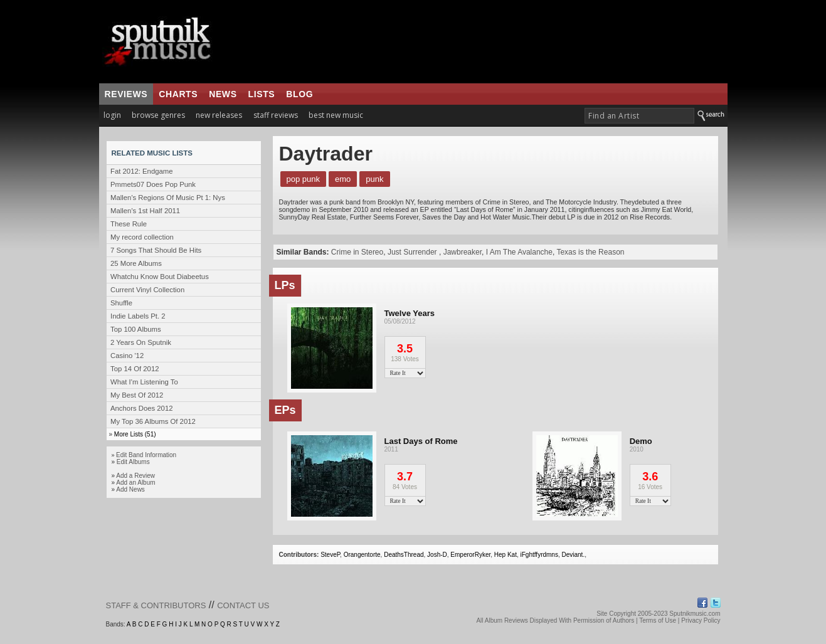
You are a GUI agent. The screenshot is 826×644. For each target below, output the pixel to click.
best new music (336, 115)
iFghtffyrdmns (539, 555)
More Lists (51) (135, 434)
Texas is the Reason (590, 252)
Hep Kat (506, 555)
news (223, 94)
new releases (219, 115)
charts (178, 94)
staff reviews (276, 115)
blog (299, 94)
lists (262, 94)
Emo (343, 179)
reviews (126, 94)
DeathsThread (404, 555)
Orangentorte (362, 555)
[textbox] (639, 116)
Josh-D (437, 555)
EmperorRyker (470, 555)
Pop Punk (304, 179)
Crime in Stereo (357, 252)
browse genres (158, 115)
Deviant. (573, 555)
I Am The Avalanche (519, 252)
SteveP (330, 555)
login (112, 115)
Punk (374, 179)
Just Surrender (413, 252)
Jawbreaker (463, 252)
